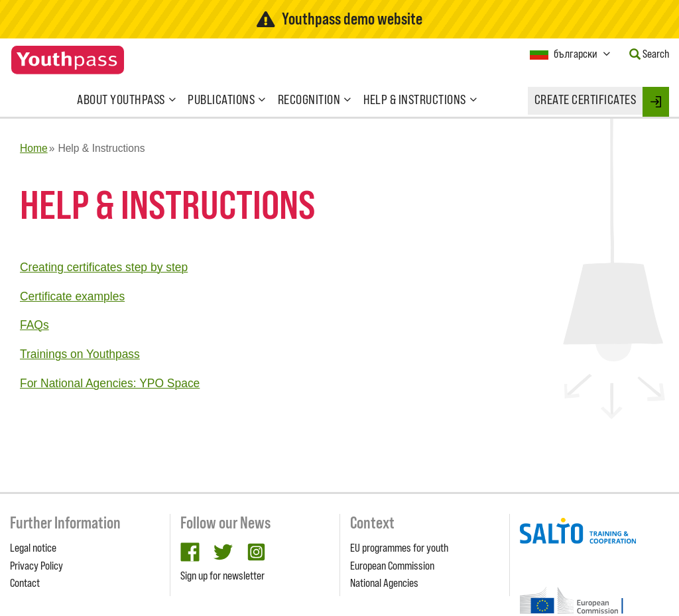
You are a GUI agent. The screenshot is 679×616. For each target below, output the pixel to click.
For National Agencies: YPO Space (110, 383)
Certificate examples (72, 296)
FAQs (34, 325)
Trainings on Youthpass (80, 354)
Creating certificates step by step (104, 267)
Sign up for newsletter (222, 576)
